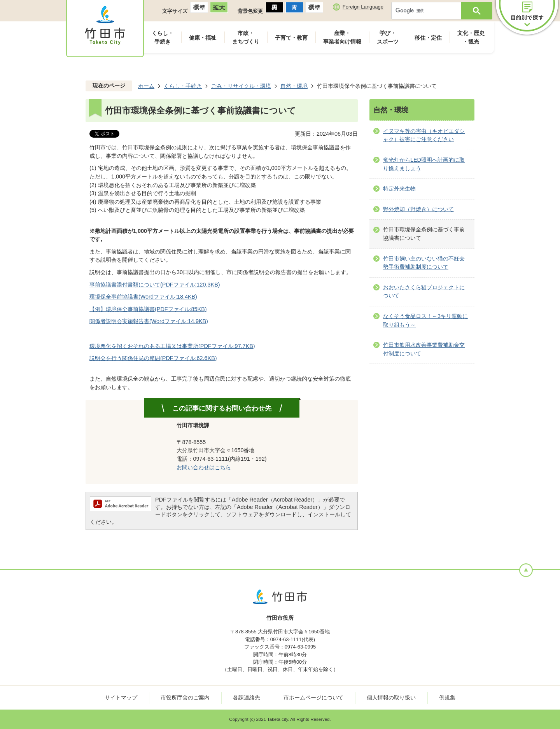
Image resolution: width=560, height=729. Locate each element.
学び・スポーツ (388, 37)
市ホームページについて (313, 698)
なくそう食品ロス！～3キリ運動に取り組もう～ (425, 320)
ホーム (146, 86)
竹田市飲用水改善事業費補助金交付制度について (424, 349)
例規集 (447, 698)
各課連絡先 (247, 698)
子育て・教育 (291, 38)
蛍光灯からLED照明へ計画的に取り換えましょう (424, 164)
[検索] (428, 11)
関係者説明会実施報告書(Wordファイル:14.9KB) (149, 321)
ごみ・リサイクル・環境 (241, 86)
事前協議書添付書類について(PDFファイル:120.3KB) (155, 285)
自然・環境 (294, 86)
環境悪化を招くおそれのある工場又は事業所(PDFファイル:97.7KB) (172, 346)
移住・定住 (428, 38)
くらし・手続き (163, 37)
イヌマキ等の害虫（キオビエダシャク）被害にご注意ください (424, 135)
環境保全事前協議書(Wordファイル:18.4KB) (143, 297)
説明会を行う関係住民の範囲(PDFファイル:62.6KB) (153, 358)
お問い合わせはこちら (204, 467)
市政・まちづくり (246, 37)
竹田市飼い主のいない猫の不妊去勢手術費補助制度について (424, 263)
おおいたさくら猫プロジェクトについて (424, 292)
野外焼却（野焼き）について (418, 209)
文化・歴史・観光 (471, 37)
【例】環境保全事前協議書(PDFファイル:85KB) (148, 309)
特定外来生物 (399, 189)
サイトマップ (121, 698)
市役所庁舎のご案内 (185, 698)
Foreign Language (363, 7)
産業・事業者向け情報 (342, 37)
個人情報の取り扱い (391, 698)
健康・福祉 (203, 38)
